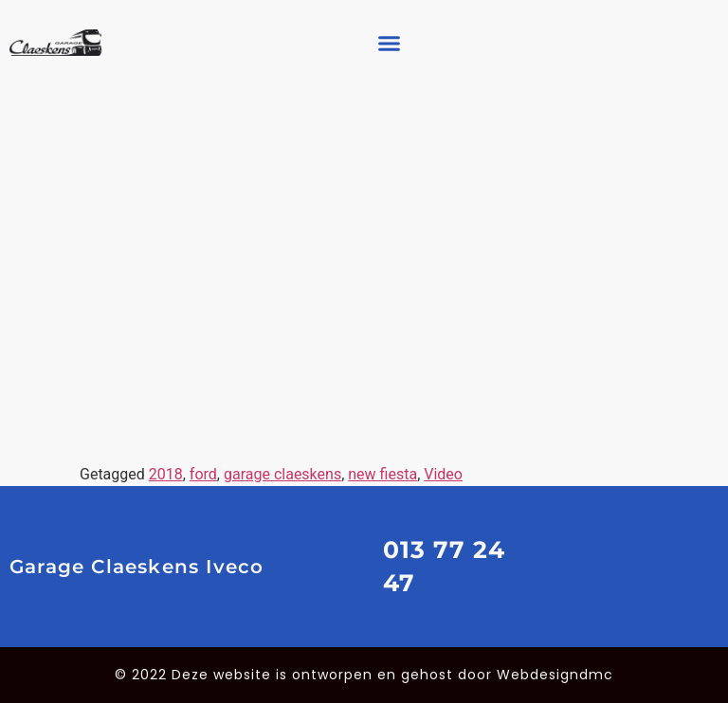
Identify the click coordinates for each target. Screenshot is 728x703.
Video (443, 474)
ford (203, 474)
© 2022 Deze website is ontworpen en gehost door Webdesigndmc (364, 675)
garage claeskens (282, 474)
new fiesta (382, 474)
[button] (389, 43)
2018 (166, 474)
